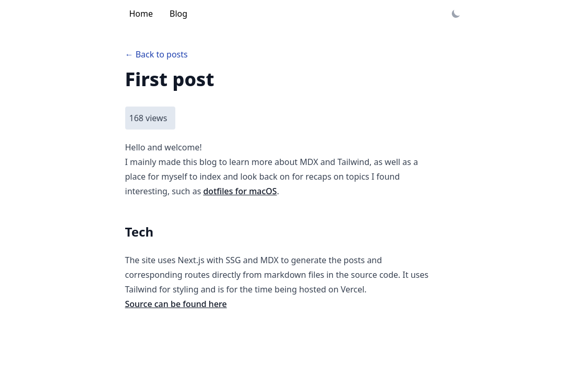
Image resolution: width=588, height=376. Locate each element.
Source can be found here (176, 304)
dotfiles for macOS (240, 191)
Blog (178, 14)
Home (141, 14)
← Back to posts (157, 54)
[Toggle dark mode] (456, 14)
